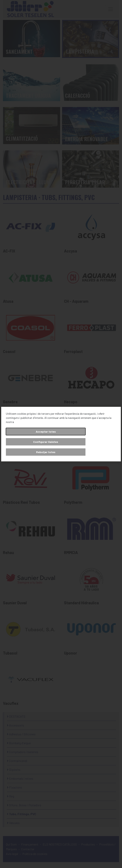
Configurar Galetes (46, 442)
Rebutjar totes (46, 452)
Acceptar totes (46, 432)
